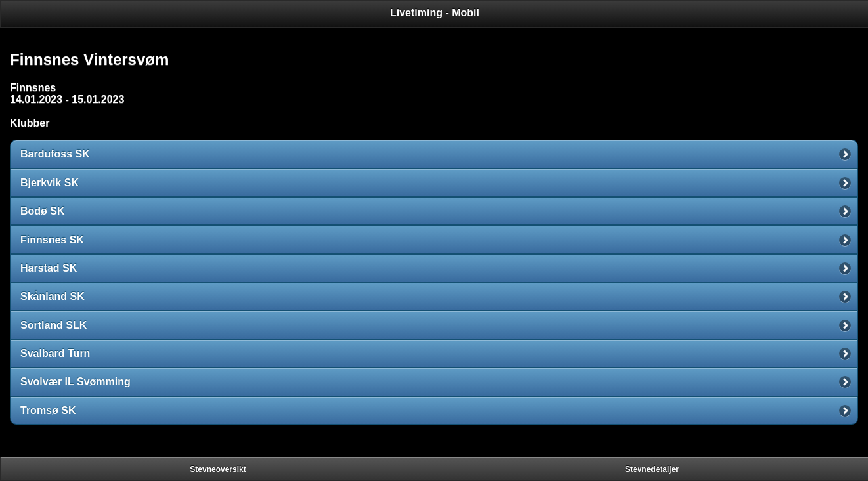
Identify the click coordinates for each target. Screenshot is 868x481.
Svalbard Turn (55, 353)
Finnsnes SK (52, 240)
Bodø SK (43, 211)
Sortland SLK (54, 325)
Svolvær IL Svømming (76, 382)
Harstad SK (49, 268)
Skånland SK (53, 296)
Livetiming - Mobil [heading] (435, 13)
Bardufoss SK (55, 154)
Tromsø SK (48, 410)
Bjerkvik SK (50, 183)
